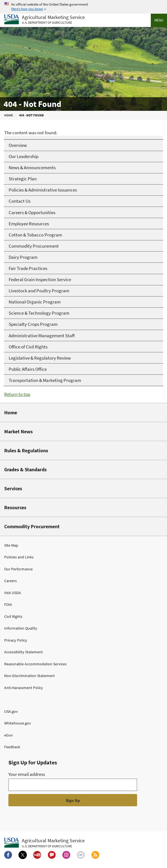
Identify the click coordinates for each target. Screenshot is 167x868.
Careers (10, 581)
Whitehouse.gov (18, 723)
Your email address (27, 774)
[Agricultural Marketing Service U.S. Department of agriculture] (44, 20)
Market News (18, 431)
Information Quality (21, 628)
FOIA (8, 604)
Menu (159, 20)
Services (13, 488)
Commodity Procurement (32, 526)
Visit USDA (13, 593)
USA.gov (11, 711)
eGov (9, 735)
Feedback (12, 747)
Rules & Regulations (26, 450)
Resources (15, 507)
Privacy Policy (16, 640)
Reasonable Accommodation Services (35, 664)
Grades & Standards (25, 469)
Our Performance (18, 569)
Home (9, 115)
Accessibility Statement (23, 652)
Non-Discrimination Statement (30, 676)
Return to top (17, 394)
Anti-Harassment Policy (24, 688)
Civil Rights (13, 616)
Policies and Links (19, 557)
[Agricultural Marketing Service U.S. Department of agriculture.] (44, 843)
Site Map (11, 545)
